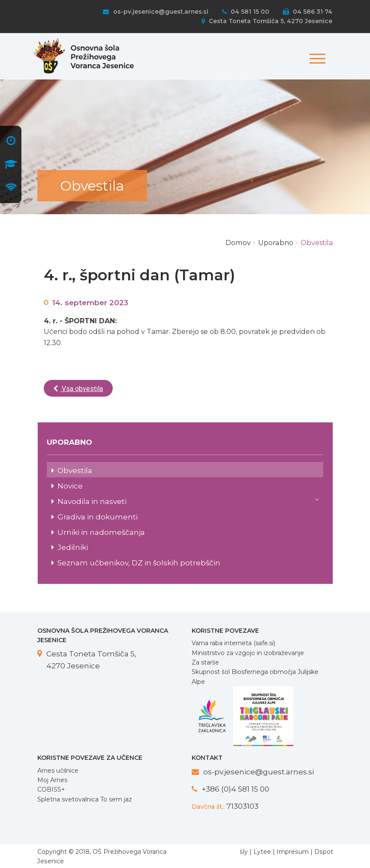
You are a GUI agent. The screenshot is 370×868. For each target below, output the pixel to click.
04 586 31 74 (308, 12)
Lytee (262, 852)
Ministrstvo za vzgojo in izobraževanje (248, 653)
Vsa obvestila (78, 389)
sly (244, 852)
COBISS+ (51, 789)
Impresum (293, 852)
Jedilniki (73, 547)
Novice (70, 486)
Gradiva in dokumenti (98, 517)
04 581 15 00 (246, 12)
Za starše (205, 662)
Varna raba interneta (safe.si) (233, 643)
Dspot (324, 852)
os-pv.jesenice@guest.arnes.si (155, 12)
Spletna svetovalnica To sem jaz (85, 799)
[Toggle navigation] (316, 54)
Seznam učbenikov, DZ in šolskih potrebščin (139, 563)
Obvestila (75, 470)
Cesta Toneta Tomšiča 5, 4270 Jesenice (267, 21)
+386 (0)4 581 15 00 (235, 789)
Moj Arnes (52, 780)
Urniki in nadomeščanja (101, 532)
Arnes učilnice (58, 771)
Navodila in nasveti (188, 501)
